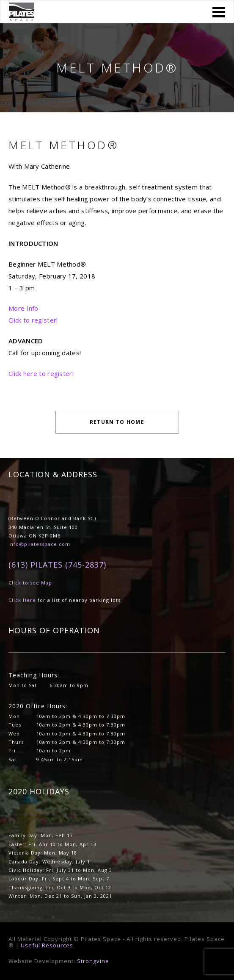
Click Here (22, 600)
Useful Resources (47, 945)
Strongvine (93, 961)
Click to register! (33, 320)
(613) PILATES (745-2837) (57, 565)
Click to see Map (30, 583)
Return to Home (117, 422)
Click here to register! (41, 373)
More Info (23, 308)
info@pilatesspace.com (39, 544)
